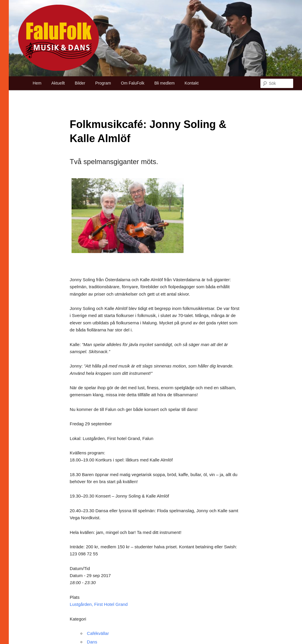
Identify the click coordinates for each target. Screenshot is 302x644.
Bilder (80, 83)
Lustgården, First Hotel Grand (99, 604)
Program (103, 83)
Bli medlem (164, 83)
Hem (37, 83)
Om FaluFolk (133, 83)
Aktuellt (58, 83)
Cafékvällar (98, 633)
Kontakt (192, 83)
